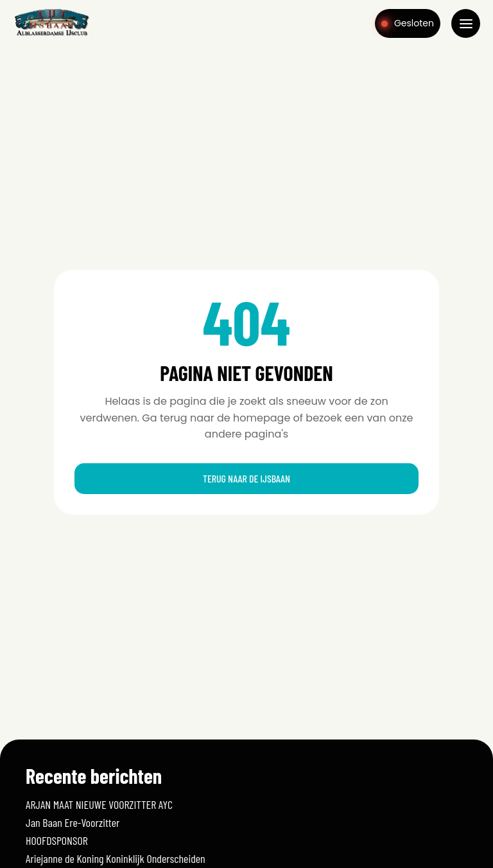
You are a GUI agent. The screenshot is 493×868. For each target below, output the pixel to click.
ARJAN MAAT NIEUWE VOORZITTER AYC (99, 804)
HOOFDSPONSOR (57, 840)
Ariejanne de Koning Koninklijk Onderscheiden (116, 858)
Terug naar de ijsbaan (246, 478)
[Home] (52, 35)
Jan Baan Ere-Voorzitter (73, 822)
